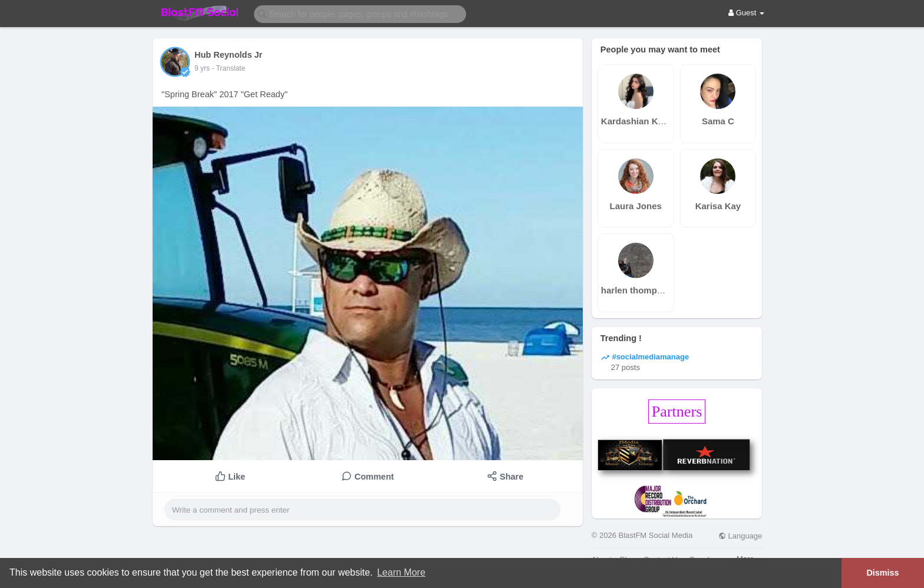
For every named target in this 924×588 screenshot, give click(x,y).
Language (740, 536)
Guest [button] (746, 13)
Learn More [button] (401, 572)
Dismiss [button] (882, 573)
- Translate (228, 68)
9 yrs (202, 68)
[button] (360, 13)
